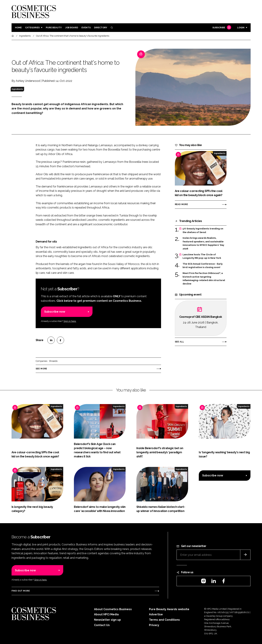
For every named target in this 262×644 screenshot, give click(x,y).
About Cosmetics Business (113, 609)
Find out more (21, 591)
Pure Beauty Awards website (169, 609)
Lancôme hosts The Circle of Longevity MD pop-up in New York (202, 256)
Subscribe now (55, 312)
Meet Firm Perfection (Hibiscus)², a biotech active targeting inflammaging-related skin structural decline (204, 279)
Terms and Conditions (164, 620)
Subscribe (221, 28)
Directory (101, 28)
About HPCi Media (106, 614)
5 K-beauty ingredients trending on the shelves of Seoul (203, 231)
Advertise (156, 614)
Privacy (154, 625)
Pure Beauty (54, 28)
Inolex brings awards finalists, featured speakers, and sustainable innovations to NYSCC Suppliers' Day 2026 (203, 243)
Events (86, 28)
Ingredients (17, 89)
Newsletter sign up (107, 620)
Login (241, 28)
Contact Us (102, 625)
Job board (72, 28)
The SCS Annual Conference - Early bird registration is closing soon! (203, 266)
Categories (32, 28)
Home (18, 28)
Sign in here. (70, 321)
